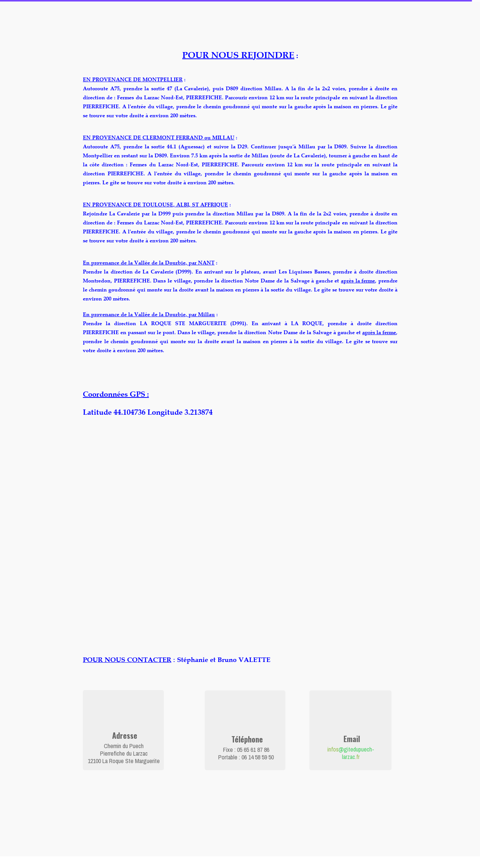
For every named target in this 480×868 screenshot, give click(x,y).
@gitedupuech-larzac (356, 753)
